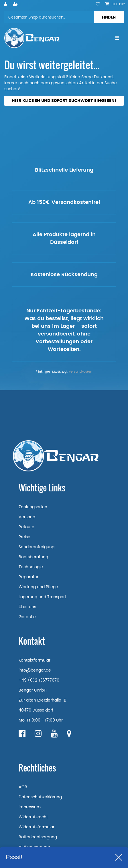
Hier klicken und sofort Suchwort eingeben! (64, 101)
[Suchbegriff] (49, 17)
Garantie (27, 617)
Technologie (31, 567)
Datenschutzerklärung (40, 797)
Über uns (27, 607)
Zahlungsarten (33, 507)
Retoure (26, 527)
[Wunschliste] (98, 5)
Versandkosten (80, 372)
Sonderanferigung (37, 547)
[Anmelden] (6, 5)
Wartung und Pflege (38, 587)
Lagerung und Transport (42, 597)
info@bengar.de (35, 670)
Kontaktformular (35, 660)
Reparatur (28, 577)
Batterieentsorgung (38, 837)
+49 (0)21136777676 (39, 680)
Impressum (30, 807)
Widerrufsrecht (33, 817)
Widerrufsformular (37, 827)
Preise (24, 537)
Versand (27, 517)
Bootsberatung (33, 557)
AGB (23, 787)
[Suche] (109, 17)
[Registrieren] (16, 5)
